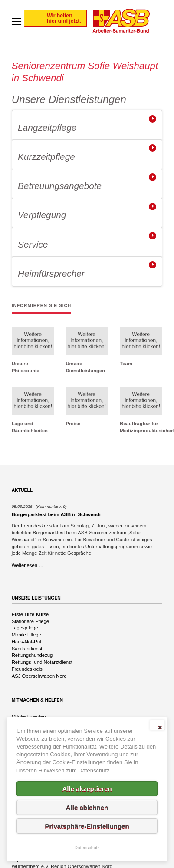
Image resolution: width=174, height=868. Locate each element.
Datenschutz (87, 848)
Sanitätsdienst (27, 649)
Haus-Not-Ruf (27, 642)
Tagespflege (25, 628)
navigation (16, 22)
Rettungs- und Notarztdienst (42, 662)
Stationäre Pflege (30, 621)
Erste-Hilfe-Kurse (30, 614)
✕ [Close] (160, 727)
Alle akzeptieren (87, 789)
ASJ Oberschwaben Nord (39, 676)
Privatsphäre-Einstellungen (87, 826)
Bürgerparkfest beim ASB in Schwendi (56, 514)
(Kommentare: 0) (51, 506)
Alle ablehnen (87, 807)
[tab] (87, 125)
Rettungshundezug (32, 655)
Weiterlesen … (28, 565)
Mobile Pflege (26, 635)
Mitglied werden (29, 716)
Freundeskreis (27, 669)
